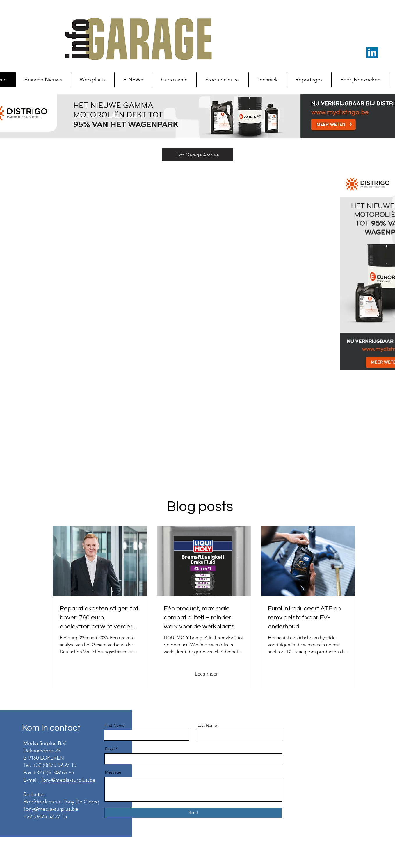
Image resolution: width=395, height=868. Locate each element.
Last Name (207, 725)
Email (110, 749)
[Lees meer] (206, 674)
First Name (114, 725)
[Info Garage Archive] (198, 155)
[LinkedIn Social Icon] (372, 52)
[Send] (193, 813)
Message (113, 772)
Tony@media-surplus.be (68, 780)
